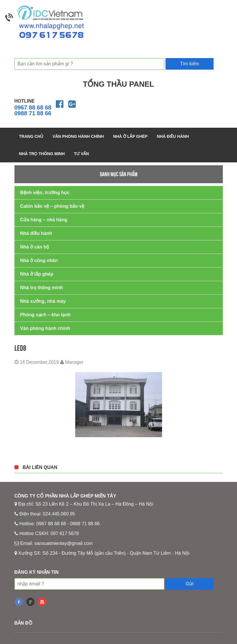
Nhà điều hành (173, 136)
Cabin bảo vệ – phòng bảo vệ (52, 206)
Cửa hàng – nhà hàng (44, 220)
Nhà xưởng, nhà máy (43, 301)
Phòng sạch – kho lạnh (45, 315)
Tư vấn (82, 154)
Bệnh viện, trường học (45, 193)
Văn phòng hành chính (78, 136)
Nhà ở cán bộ (35, 247)
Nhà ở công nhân (39, 260)
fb (19, 602)
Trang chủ (31, 136)
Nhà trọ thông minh (42, 154)
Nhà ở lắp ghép (130, 136)
